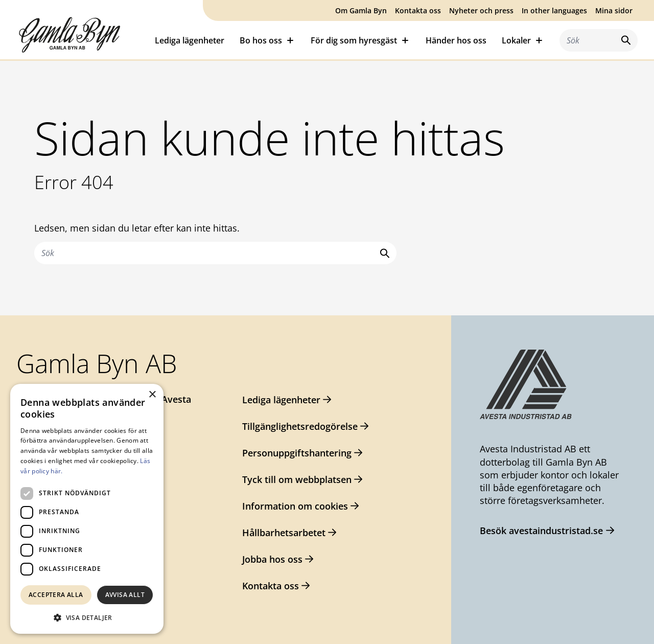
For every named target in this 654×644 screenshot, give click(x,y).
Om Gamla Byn (361, 10)
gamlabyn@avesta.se (80, 440)
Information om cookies (295, 506)
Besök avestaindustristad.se (541, 531)
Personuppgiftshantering (297, 453)
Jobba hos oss (272, 559)
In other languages (554, 10)
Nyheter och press (481, 10)
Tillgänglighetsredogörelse (300, 426)
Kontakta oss (418, 10)
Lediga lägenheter (190, 40)
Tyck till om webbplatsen (297, 479)
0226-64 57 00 (63, 420)
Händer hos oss (456, 40)
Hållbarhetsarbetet (284, 533)
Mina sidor (614, 10)
